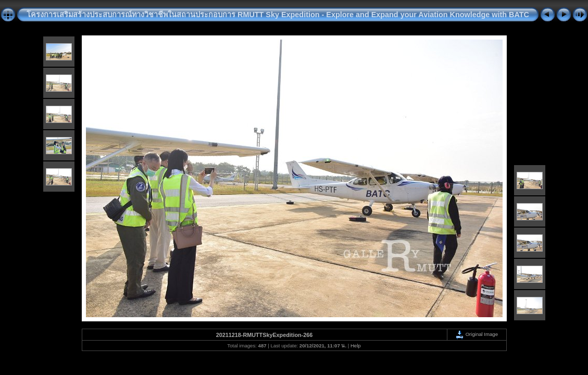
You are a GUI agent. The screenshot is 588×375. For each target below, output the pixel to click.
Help (356, 346)
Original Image (477, 334)
